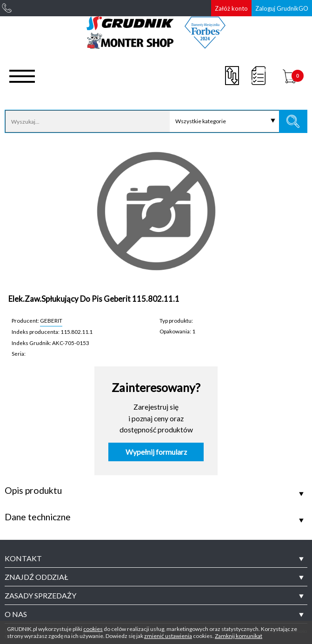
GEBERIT (51, 320)
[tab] (156, 558)
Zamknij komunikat (239, 636)
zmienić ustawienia (168, 636)
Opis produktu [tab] (33, 491)
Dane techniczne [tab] (38, 517)
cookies (93, 629)
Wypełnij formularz (156, 452)
